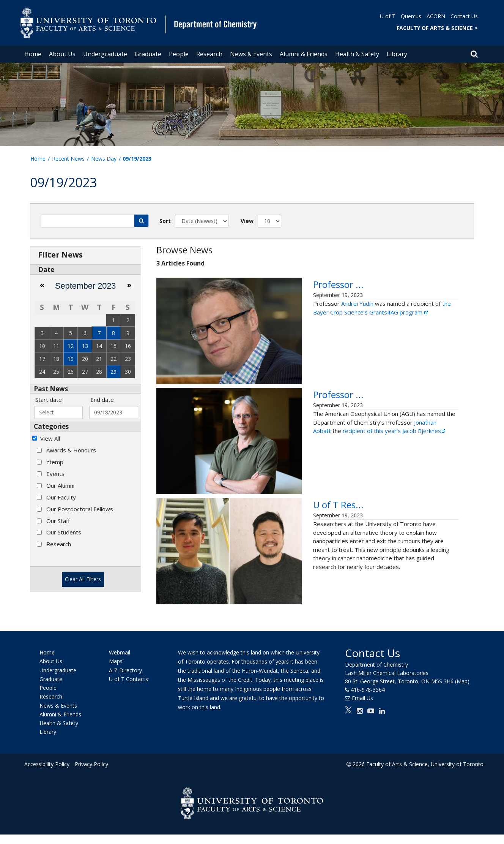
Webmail (120, 662)
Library (397, 54)
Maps (116, 671)
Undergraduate (105, 54)
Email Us (362, 707)
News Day (104, 159)
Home (33, 54)
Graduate (148, 54)
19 (71, 359)
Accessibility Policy (47, 774)
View (247, 221)
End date (102, 400)
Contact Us (464, 16)
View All (50, 438)
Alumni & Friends (304, 54)
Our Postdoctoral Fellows (80, 509)
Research (209, 54)
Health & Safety (357, 54)
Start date (49, 400)
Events (55, 474)
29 (113, 372)
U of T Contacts (128, 688)
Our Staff (58, 521)
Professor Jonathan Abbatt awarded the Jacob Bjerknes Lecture (371, 408)
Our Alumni (60, 485)
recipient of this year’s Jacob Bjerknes (395, 458)
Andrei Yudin (357, 345)
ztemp (55, 462)
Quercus (411, 16)
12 (71, 346)
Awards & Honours (71, 450)
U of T (388, 16)
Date (46, 269)
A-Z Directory (125, 680)
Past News (51, 389)
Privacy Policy (91, 774)
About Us (62, 54)
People (179, 54)
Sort (165, 221)
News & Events (251, 54)
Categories (51, 426)
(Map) (462, 691)
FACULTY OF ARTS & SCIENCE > (437, 28)
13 (85, 346)
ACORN (436, 16)
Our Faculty (61, 497)
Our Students (64, 532)
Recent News (68, 159)
